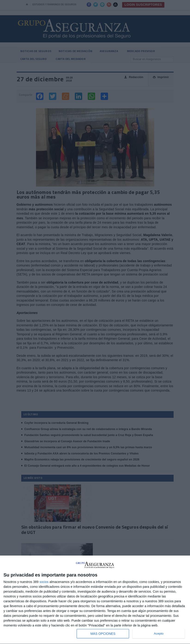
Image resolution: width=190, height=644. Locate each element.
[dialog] (95, 600)
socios (44, 582)
